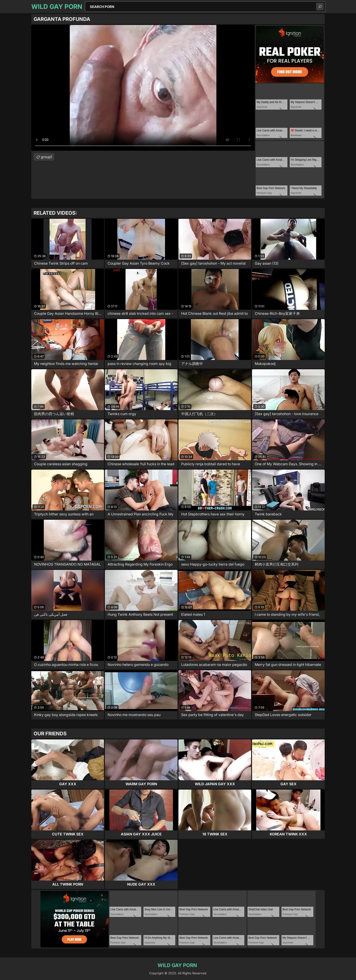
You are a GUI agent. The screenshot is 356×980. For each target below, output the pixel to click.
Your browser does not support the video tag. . (143, 88)
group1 (46, 157)
